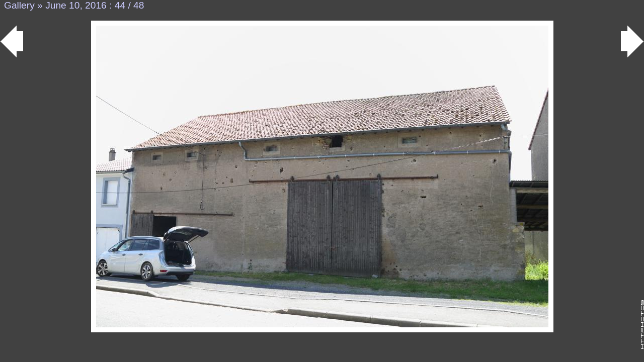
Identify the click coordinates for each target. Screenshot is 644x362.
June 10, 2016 (76, 5)
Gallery (19, 5)
